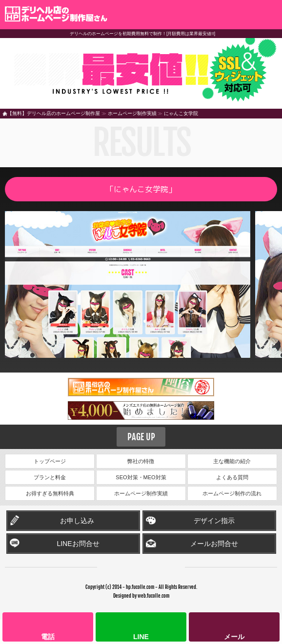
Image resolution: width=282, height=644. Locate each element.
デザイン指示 (214, 521)
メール (234, 637)
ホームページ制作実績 (132, 113)
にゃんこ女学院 (181, 113)
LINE (141, 637)
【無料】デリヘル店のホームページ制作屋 (54, 113)
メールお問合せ (214, 544)
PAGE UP (141, 437)
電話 (48, 637)
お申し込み (77, 521)
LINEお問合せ (78, 544)
